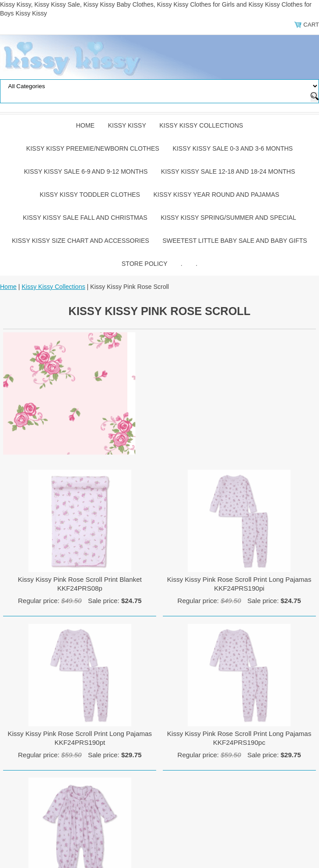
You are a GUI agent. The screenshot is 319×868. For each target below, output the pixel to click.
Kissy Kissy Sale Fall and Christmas (85, 218)
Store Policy (144, 264)
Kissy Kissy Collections (201, 125)
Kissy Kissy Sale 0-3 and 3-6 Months (233, 148)
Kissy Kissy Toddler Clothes (90, 195)
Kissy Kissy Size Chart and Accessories (81, 241)
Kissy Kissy (127, 125)
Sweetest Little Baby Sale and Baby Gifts (235, 241)
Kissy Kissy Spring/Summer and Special (228, 218)
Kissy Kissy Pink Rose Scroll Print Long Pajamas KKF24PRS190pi (239, 584)
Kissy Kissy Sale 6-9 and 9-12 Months (86, 171)
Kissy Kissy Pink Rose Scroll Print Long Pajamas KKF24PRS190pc (239, 738)
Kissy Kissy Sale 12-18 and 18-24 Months (228, 171)
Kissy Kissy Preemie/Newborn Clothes (93, 148)
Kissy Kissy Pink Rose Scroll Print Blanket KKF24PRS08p (80, 584)
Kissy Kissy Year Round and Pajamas (217, 195)
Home (85, 125)
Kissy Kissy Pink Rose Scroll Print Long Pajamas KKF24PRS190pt (80, 738)
